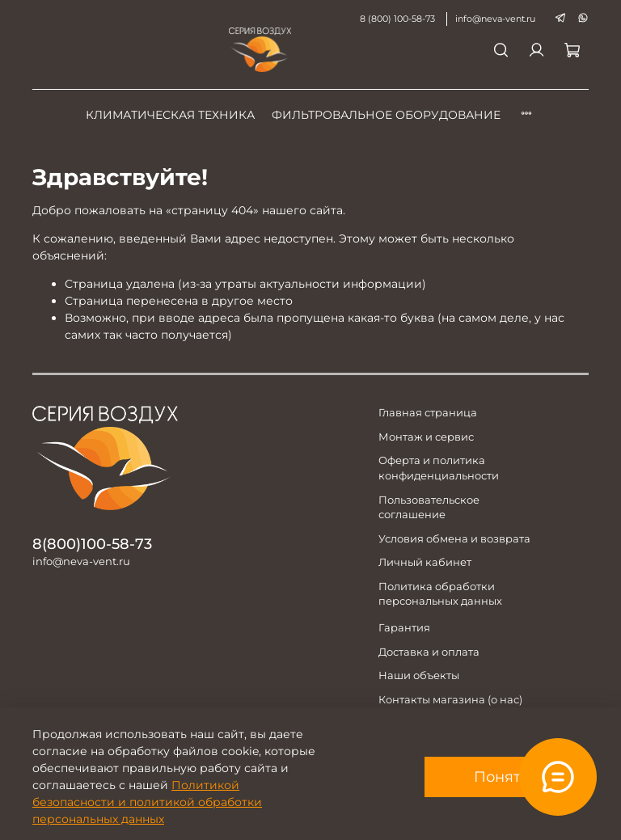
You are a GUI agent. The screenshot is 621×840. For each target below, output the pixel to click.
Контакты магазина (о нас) (450, 700)
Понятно (507, 777)
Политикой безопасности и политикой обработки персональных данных (147, 802)
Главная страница (428, 413)
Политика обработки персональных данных (440, 594)
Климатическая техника (170, 115)
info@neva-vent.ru (495, 19)
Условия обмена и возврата (454, 539)
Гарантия (404, 628)
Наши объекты (419, 675)
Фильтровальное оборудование (386, 115)
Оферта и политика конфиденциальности (439, 468)
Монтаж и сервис (426, 437)
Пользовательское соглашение (429, 508)
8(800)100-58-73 (92, 544)
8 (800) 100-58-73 (397, 19)
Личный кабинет (425, 562)
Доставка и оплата (429, 652)
